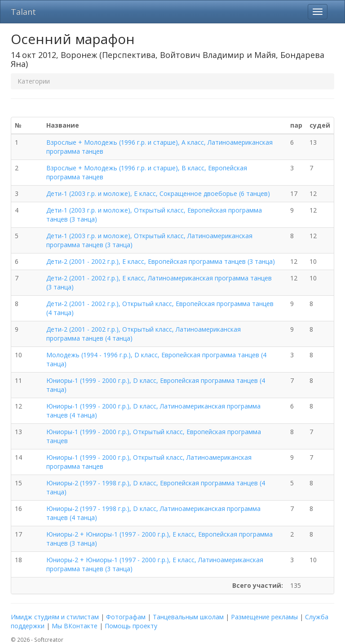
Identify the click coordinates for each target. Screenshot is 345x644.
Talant (23, 12)
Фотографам (126, 617)
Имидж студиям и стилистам (55, 617)
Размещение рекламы (264, 617)
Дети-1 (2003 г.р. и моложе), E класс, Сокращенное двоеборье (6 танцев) (158, 193)
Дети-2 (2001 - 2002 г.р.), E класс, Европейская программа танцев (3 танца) (161, 261)
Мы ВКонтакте (75, 626)
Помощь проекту (131, 626)
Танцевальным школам (188, 617)
